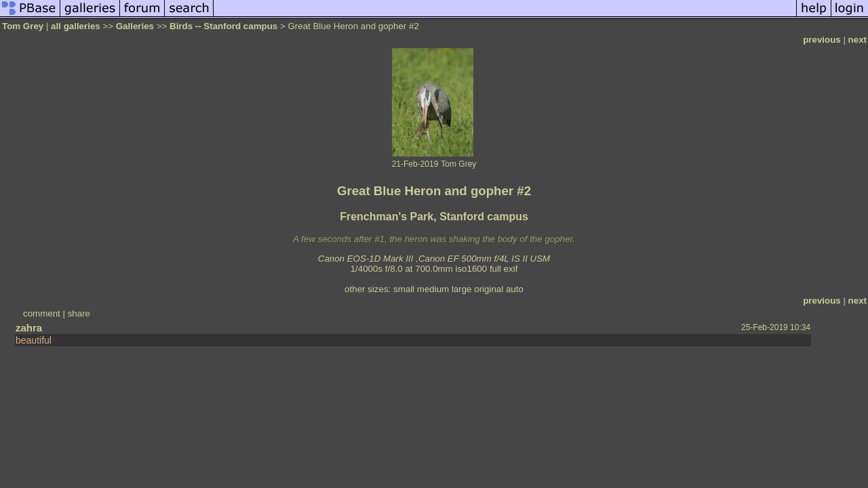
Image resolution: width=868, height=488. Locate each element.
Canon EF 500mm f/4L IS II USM (484, 259)
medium (433, 289)
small (404, 289)
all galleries (76, 26)
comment (42, 313)
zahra (29, 328)
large (462, 289)
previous (822, 40)
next (857, 40)
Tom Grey (23, 26)
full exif (504, 269)
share (79, 313)
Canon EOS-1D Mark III (366, 259)
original (489, 289)
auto (515, 289)
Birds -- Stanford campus (223, 26)
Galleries (135, 26)
